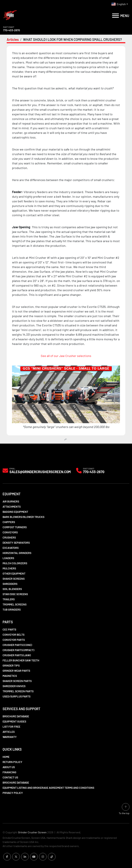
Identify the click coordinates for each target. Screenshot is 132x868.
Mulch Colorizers (15, 563)
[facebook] (7, 857)
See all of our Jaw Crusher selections (66, 356)
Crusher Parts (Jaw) (17, 655)
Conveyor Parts (14, 640)
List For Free (11, 727)
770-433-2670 (12, 30)
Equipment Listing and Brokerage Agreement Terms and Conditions (48, 788)
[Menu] (115, 16)
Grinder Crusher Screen (32, 832)
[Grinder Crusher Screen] (18, 459)
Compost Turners (15, 527)
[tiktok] (52, 857)
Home (6, 757)
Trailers (9, 599)
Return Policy (12, 762)
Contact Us (10, 777)
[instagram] (43, 857)
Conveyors (10, 532)
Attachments (12, 507)
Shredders (10, 584)
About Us (9, 767)
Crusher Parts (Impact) (18, 650)
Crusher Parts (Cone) (17, 645)
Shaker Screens (14, 579)
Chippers (9, 522)
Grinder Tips (11, 665)
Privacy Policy (13, 793)
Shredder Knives (14, 686)
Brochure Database (16, 716)
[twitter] (16, 857)
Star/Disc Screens (15, 594)
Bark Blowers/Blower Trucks (23, 517)
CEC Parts (9, 629)
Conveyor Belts (13, 635)
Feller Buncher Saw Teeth (21, 660)
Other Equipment (14, 573)
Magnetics (10, 676)
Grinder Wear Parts (16, 671)
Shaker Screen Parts (17, 681)
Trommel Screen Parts (18, 691)
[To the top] (124, 809)
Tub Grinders (12, 609)
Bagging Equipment (15, 512)
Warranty (10, 737)
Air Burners (11, 501)
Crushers (9, 537)
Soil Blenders (12, 589)
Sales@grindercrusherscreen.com (40, 472)
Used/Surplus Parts (16, 696)
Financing (9, 772)
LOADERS (8, 558)
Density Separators (16, 543)
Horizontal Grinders (17, 553)
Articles (13, 39)
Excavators (11, 548)
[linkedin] (25, 857)
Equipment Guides (14, 721)
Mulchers (9, 568)
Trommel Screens (15, 604)
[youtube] (34, 857)
